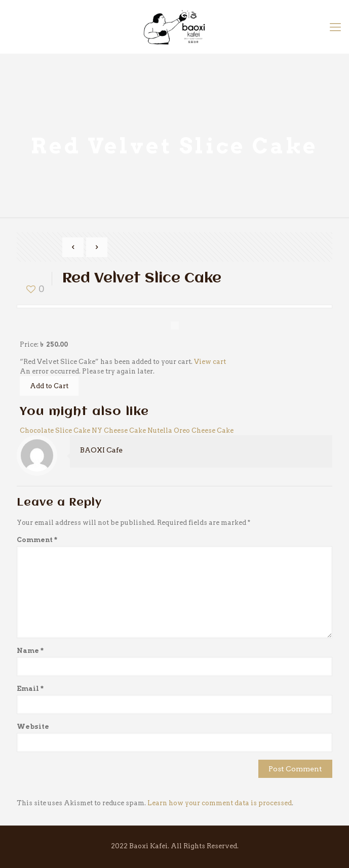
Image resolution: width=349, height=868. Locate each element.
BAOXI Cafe (101, 450)
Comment (37, 540)
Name (30, 651)
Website (33, 727)
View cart (210, 362)
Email (30, 689)
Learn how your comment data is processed (220, 803)
